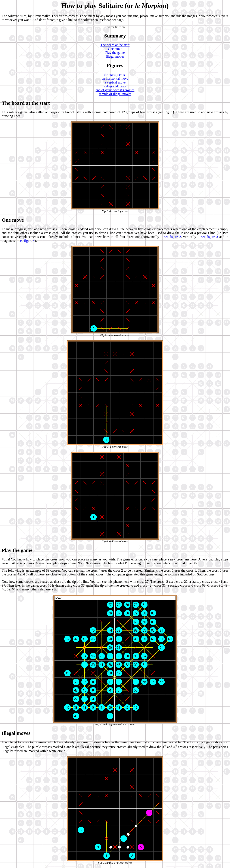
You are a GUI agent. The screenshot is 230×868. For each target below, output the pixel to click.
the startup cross (115, 75)
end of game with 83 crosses (115, 90)
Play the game (115, 53)
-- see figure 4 (25, 241)
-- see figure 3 (208, 237)
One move (115, 49)
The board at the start (115, 45)
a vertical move (115, 82)
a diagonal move (115, 86)
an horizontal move (115, 78)
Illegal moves (115, 56)
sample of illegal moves (115, 94)
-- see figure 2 (171, 237)
